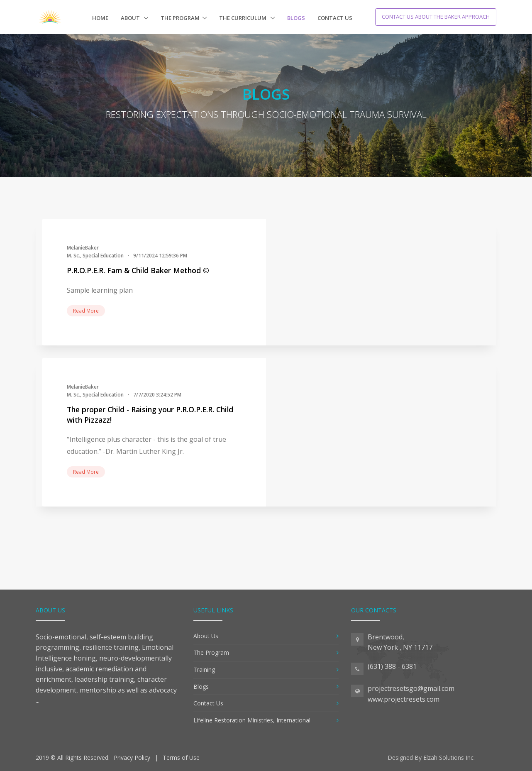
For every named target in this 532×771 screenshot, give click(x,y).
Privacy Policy (132, 758)
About (131, 18)
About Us (206, 636)
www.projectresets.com (404, 699)
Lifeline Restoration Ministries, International (252, 720)
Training (204, 669)
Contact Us (335, 18)
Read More (86, 311)
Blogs (296, 18)
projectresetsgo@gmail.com (411, 688)
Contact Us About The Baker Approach (436, 17)
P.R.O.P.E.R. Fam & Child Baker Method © (138, 270)
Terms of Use (181, 758)
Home (100, 18)
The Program (180, 18)
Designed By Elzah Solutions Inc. (431, 758)
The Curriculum (243, 18)
